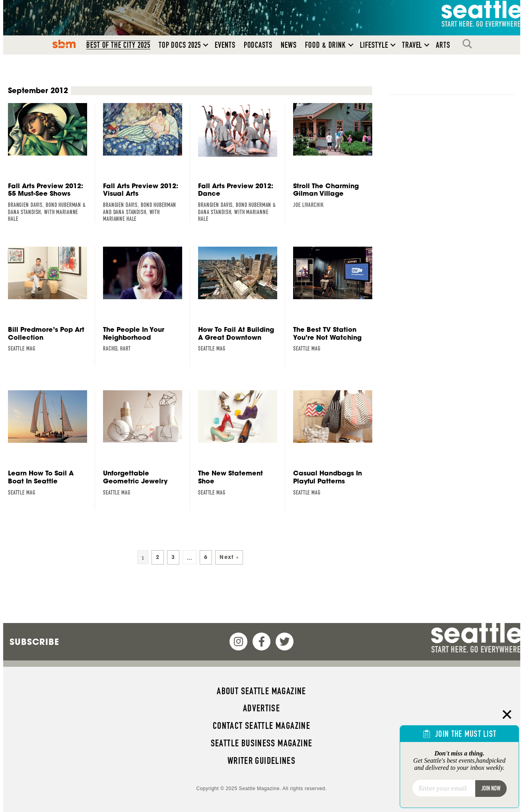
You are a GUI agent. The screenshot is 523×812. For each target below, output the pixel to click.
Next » (229, 558)
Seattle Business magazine (262, 743)
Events (225, 45)
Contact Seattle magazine (261, 726)
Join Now (491, 788)
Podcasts (258, 45)
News (289, 45)
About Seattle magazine (261, 691)
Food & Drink (326, 45)
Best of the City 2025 (118, 45)
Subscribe (34, 642)
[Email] (444, 788)
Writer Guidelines (262, 761)
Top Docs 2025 (180, 45)
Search (469, 44)
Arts (443, 45)
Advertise (261, 708)
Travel (412, 45)
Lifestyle (374, 45)
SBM (64, 44)
